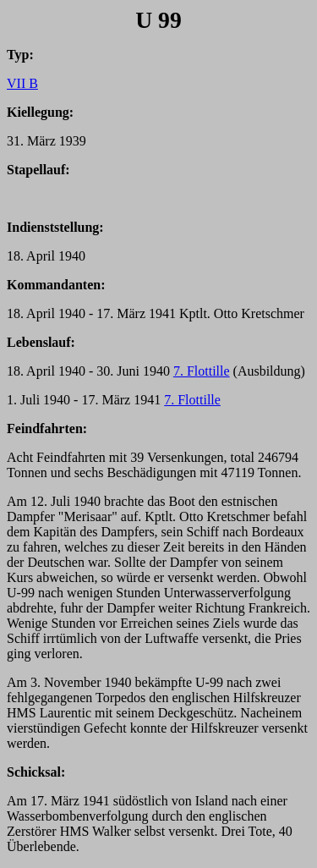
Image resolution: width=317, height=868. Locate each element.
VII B (22, 83)
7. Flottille (202, 371)
